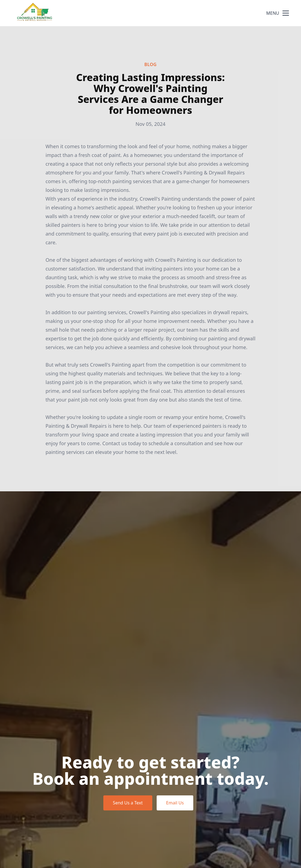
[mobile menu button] (286, 13)
